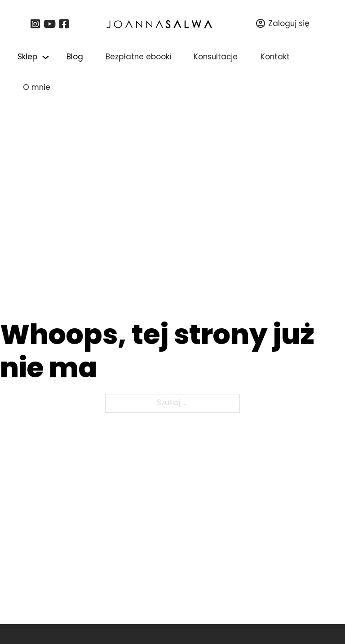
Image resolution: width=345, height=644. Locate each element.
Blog (75, 57)
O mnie (37, 88)
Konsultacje (216, 57)
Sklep (27, 57)
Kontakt (275, 57)
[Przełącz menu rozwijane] (46, 57)
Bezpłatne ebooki (138, 57)
